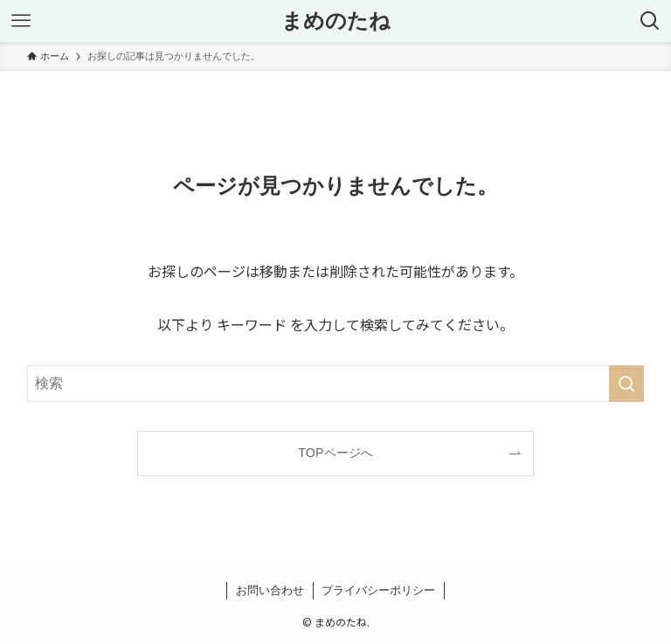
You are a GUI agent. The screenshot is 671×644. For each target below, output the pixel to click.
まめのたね (336, 21)
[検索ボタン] (650, 21)
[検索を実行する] (626, 384)
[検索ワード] (336, 384)
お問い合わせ (270, 590)
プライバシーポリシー (378, 590)
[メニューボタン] (21, 21)
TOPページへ (335, 453)
